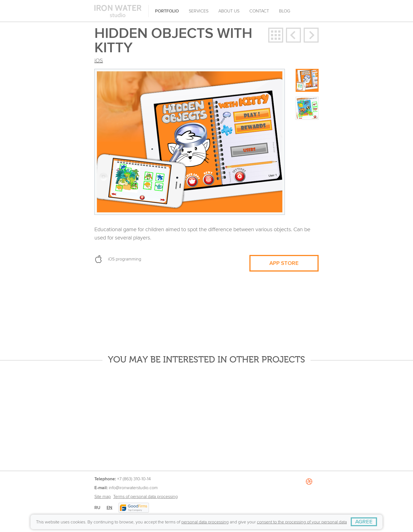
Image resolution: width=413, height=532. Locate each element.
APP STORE (284, 263)
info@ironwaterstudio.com (133, 488)
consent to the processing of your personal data (302, 522)
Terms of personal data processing (145, 497)
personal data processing (205, 522)
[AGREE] (364, 522)
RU (97, 508)
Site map (103, 497)
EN (109, 508)
